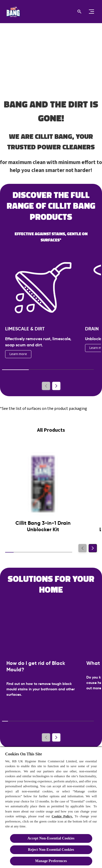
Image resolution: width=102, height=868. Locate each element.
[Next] (56, 386)
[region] (51, 807)
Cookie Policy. (62, 816)
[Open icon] (79, 12)
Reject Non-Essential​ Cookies (51, 850)
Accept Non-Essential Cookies (51, 838)
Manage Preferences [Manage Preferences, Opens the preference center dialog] (51, 861)
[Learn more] (18, 354)
